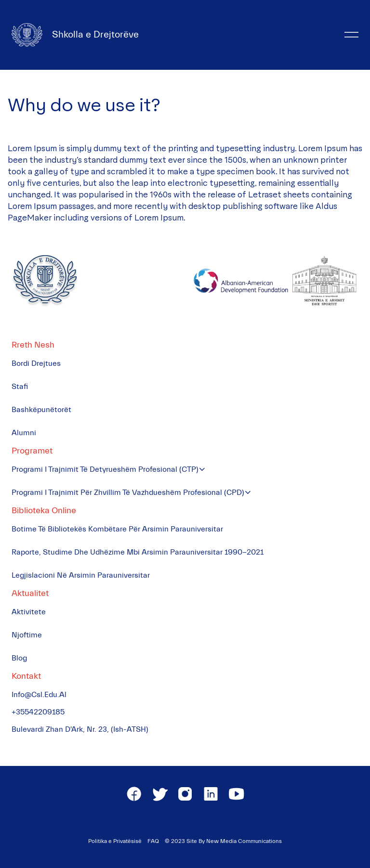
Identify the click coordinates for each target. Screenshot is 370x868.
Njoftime (27, 635)
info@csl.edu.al (39, 695)
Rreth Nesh (33, 345)
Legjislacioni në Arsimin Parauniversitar (81, 575)
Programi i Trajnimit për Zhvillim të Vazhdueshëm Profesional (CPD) (128, 492)
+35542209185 (38, 712)
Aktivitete (29, 612)
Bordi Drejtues (36, 363)
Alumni (24, 433)
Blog (19, 658)
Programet (32, 451)
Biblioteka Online (44, 511)
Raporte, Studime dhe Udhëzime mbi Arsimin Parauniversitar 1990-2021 (138, 552)
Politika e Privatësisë (115, 841)
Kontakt (26, 676)
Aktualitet (30, 593)
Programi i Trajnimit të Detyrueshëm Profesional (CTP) (105, 469)
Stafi (20, 387)
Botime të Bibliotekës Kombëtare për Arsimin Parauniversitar (117, 529)
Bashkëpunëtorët (41, 410)
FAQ (153, 841)
